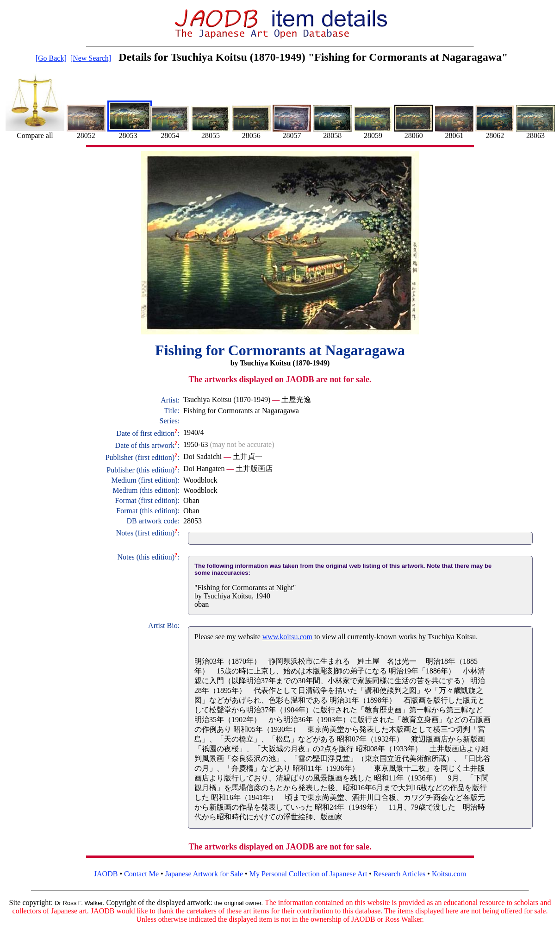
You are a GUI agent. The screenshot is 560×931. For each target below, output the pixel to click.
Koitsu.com (449, 874)
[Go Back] (51, 58)
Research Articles (399, 874)
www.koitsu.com (287, 637)
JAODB (106, 874)
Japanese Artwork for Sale (204, 874)
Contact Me (141, 874)
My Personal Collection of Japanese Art (308, 874)
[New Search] (91, 58)
